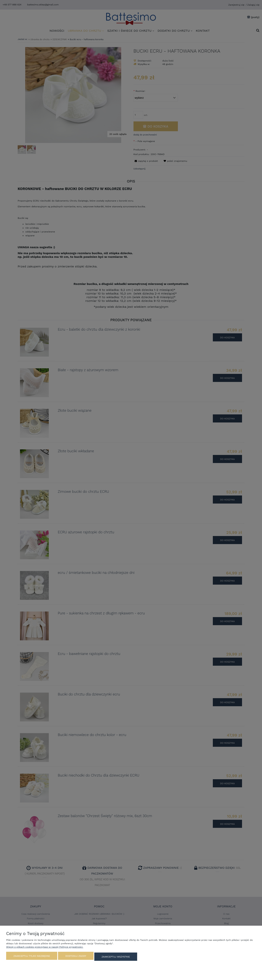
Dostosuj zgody (76, 958)
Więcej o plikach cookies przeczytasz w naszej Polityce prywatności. (45, 949)
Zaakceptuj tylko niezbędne (32, 958)
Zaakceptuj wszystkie (116, 958)
